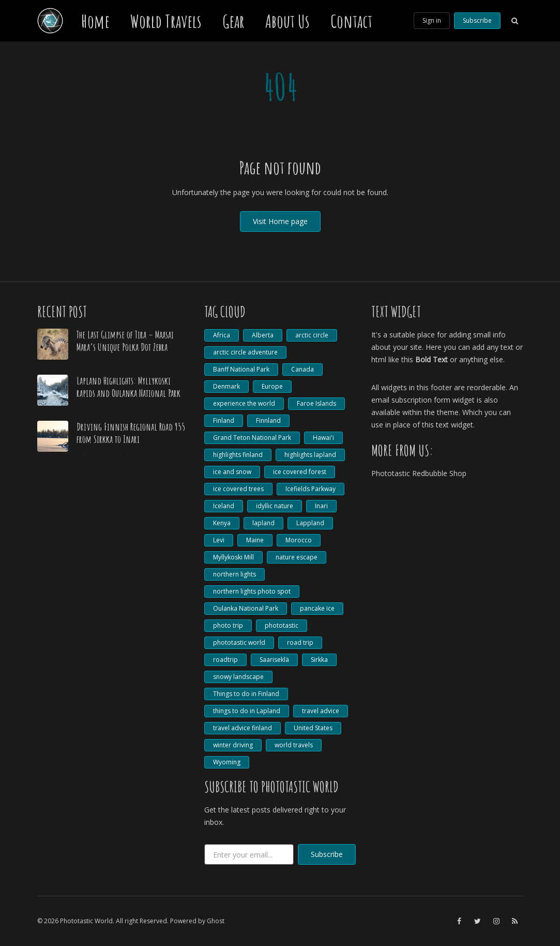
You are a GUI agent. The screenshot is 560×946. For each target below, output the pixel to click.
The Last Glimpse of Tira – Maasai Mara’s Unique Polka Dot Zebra (125, 341)
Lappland (310, 523)
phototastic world (239, 642)
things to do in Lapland (247, 711)
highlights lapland (310, 455)
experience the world (244, 403)
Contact (351, 21)
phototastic (282, 625)
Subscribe (477, 20)
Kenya (222, 523)
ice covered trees (238, 489)
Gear (233, 21)
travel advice (321, 711)
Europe (272, 386)
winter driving (233, 745)
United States (313, 728)
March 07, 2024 (99, 406)
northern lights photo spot (252, 591)
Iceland (224, 506)
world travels (294, 745)
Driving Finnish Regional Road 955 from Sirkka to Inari (131, 433)
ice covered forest (300, 472)
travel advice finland (243, 728)
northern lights (234, 574)
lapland (263, 523)
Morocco (299, 540)
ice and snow (232, 472)
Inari (321, 506)
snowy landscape (238, 677)
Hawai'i (323, 438)
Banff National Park (241, 369)
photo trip (228, 625)
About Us (287, 21)
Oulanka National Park (246, 608)
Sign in (432, 20)
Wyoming (227, 762)
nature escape (297, 557)
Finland (224, 420)
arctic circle (312, 335)
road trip (300, 642)
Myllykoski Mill (233, 557)
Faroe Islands (316, 403)
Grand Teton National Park (252, 438)
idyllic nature (275, 506)
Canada (302, 369)
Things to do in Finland (246, 694)
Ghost (216, 921)
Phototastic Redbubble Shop (419, 473)
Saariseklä (274, 660)
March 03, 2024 (99, 452)
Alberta (263, 335)
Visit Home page (280, 221)
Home (95, 21)
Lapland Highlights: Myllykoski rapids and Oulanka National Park (128, 387)
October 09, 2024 (102, 360)
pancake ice (317, 608)
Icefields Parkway (311, 489)
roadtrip (225, 660)
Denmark (226, 386)
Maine (255, 540)
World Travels (166, 21)
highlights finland (238, 455)
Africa (222, 335)
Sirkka (319, 660)
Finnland (268, 420)
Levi (219, 540)
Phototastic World (86, 921)
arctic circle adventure (245, 352)
